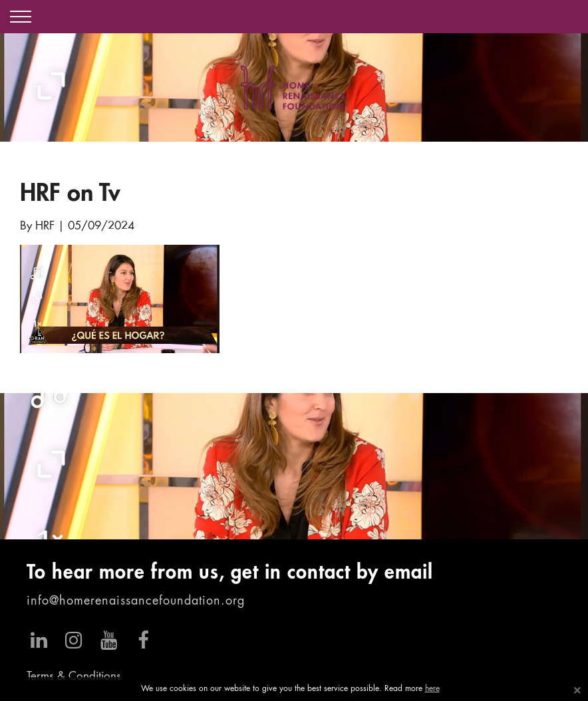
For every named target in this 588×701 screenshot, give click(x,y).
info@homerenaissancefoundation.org (136, 601)
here (432, 689)
